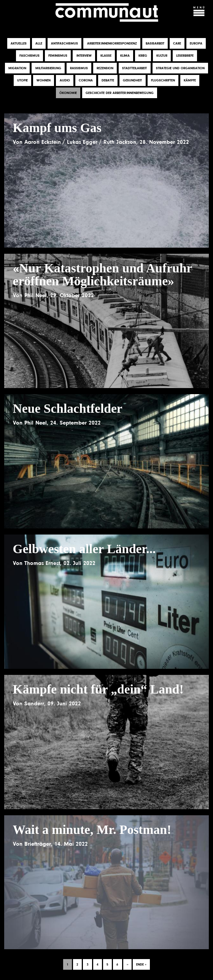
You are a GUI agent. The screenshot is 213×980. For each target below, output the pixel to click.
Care (177, 43)
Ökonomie (68, 93)
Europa (196, 43)
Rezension (105, 68)
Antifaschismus (64, 43)
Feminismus (58, 56)
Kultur (162, 56)
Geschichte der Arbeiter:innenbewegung (120, 93)
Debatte (108, 81)
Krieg (143, 56)
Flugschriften (163, 81)
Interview (84, 56)
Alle (39, 43)
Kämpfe (190, 81)
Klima (125, 56)
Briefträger (38, 844)
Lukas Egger (82, 142)
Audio (65, 81)
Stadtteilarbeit (134, 68)
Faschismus (29, 56)
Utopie (22, 81)
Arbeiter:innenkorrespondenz (112, 43)
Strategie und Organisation (180, 68)
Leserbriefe (185, 56)
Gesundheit (132, 81)
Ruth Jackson (120, 142)
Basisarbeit (155, 43)
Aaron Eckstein (43, 142)
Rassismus (79, 68)
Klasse (106, 56)
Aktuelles (19, 43)
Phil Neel (36, 295)
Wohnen (44, 81)
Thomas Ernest (42, 563)
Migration (17, 68)
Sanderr (34, 703)
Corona (86, 81)
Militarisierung (48, 68)
